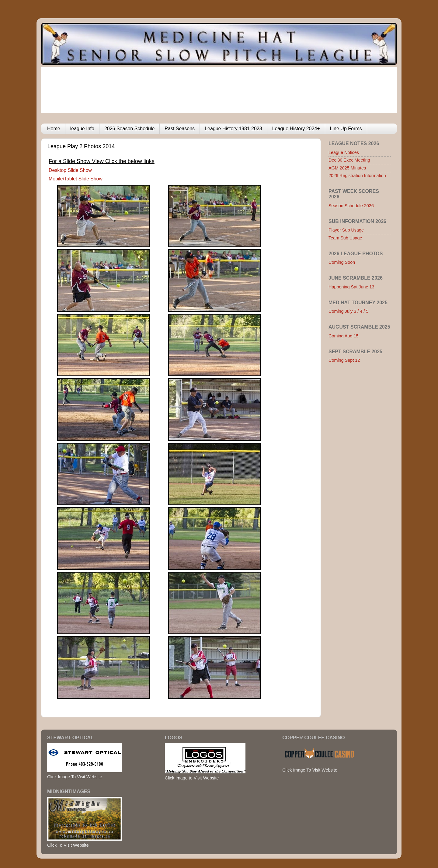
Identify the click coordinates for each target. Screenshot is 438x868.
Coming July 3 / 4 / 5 (348, 311)
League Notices (344, 152)
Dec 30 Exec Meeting (349, 160)
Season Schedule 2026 (351, 206)
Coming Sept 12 (344, 360)
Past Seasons (180, 129)
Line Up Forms (346, 129)
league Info (82, 129)
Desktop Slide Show (70, 170)
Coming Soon (342, 262)
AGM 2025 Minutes (347, 168)
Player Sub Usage (346, 230)
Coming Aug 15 (343, 336)
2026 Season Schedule (129, 129)
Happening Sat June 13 (351, 287)
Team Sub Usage (345, 238)
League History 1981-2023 (233, 129)
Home (54, 129)
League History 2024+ (296, 129)
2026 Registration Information (357, 176)
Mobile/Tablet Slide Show (76, 179)
